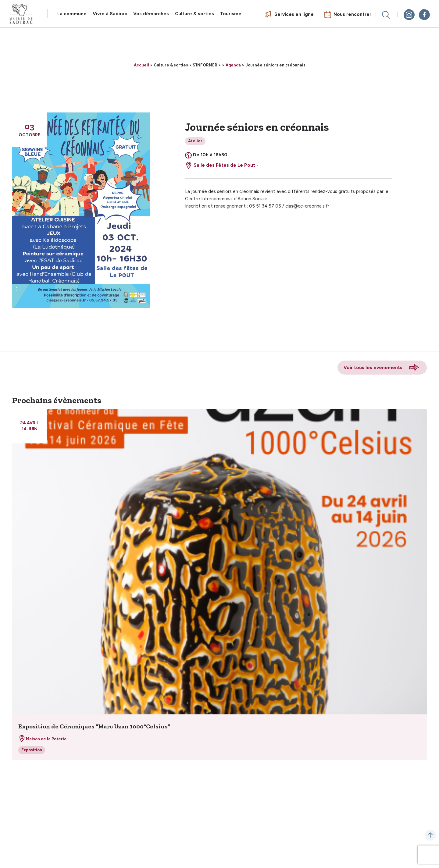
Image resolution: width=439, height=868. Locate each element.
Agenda (233, 65)
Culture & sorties (195, 14)
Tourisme (231, 14)
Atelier (195, 141)
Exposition (32, 750)
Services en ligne (294, 14)
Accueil (141, 65)
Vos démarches (151, 14)
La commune (72, 14)
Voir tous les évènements (373, 368)
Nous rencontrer (352, 14)
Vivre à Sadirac (110, 14)
